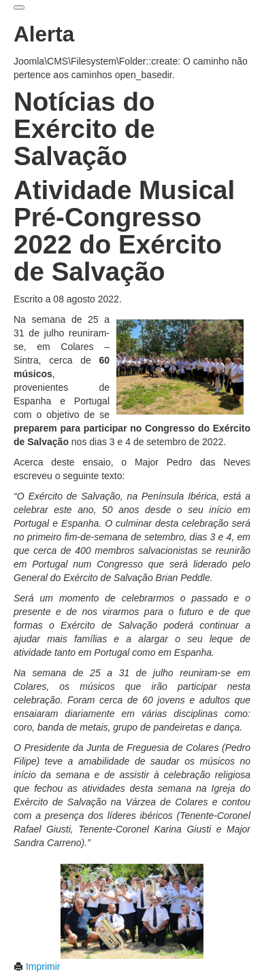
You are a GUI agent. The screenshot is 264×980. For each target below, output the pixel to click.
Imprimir (37, 966)
